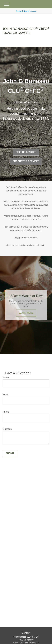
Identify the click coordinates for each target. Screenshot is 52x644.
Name (6, 377)
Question (7, 429)
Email (6, 395)
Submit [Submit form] (10, 453)
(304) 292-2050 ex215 (29, 643)
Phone (6, 412)
